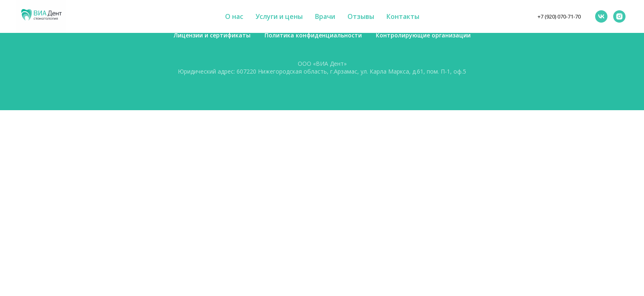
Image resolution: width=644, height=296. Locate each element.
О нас (234, 16)
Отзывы (361, 16)
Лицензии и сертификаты (212, 35)
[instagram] (619, 16)
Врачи (325, 16)
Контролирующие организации (423, 35)
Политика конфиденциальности (313, 35)
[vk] (601, 16)
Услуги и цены (279, 16)
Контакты (403, 16)
